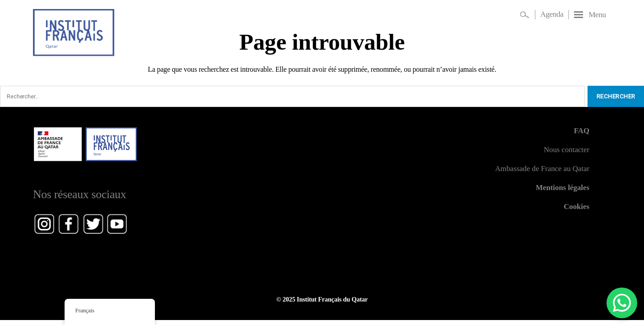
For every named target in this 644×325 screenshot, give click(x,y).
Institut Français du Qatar (332, 299)
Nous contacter (567, 150)
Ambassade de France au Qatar (542, 169)
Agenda (552, 14)
